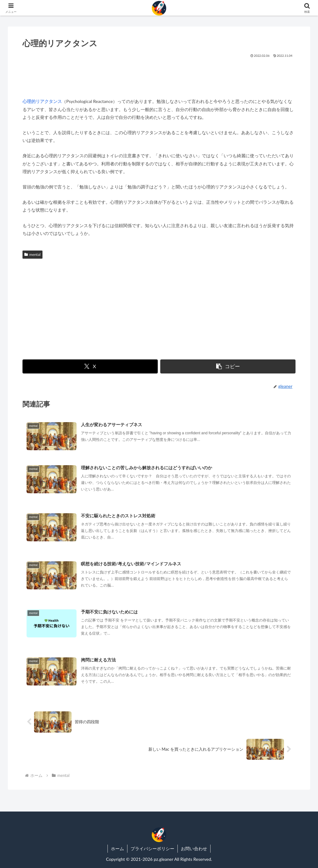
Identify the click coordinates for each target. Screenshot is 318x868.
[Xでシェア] (90, 366)
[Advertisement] (159, 76)
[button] (228, 366)
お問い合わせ (194, 848)
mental (32, 254)
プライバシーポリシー (152, 848)
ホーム (117, 848)
